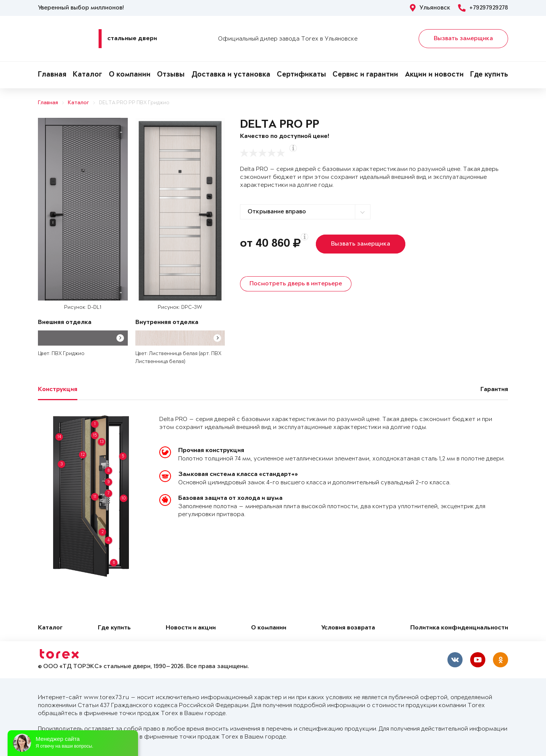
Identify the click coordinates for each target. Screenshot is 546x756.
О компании (130, 75)
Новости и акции (191, 628)
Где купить (489, 75)
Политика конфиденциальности (459, 628)
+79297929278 (483, 8)
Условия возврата (348, 628)
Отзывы (171, 75)
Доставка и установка (231, 75)
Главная (52, 75)
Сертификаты (301, 75)
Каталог (87, 75)
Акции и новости (434, 75)
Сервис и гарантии (365, 75)
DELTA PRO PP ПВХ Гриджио (134, 103)
